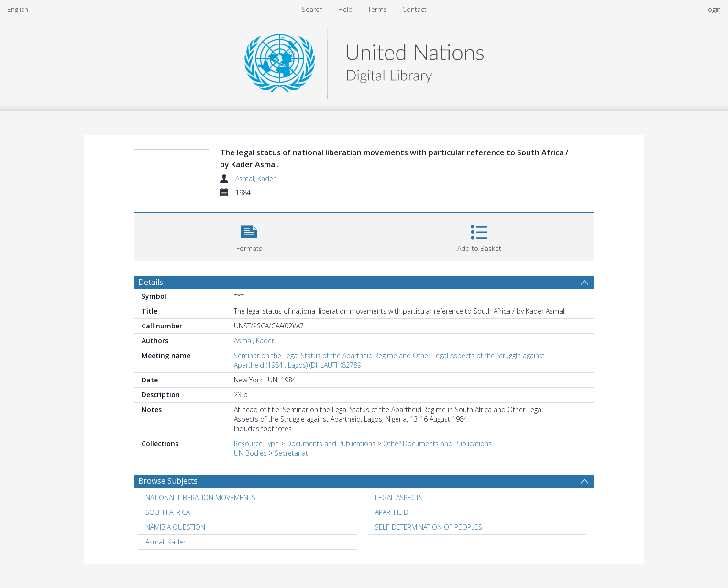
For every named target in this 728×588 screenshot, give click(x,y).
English (18, 9)
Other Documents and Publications (437, 443)
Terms (377, 9)
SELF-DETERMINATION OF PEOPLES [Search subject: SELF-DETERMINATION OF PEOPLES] (429, 527)
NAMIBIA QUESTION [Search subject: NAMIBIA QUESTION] (175, 527)
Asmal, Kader (255, 179)
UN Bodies (250, 453)
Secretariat (291, 453)
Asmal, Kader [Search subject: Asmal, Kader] (165, 542)
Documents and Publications (331, 443)
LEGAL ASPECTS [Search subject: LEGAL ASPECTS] (399, 497)
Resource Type (256, 443)
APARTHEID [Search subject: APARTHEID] (392, 512)
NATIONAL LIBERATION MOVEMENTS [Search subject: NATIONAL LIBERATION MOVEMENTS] (200, 497)
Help (345, 9)
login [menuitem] (714, 9)
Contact (414, 9)
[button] (249, 235)
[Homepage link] (364, 60)
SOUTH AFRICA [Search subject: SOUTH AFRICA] (168, 512)
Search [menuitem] (312, 9)
